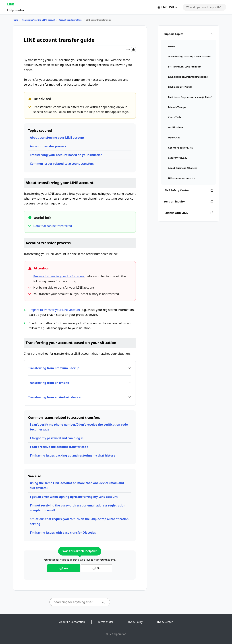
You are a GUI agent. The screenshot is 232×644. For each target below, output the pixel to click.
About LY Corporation (72, 622)
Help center (16, 10)
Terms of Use (106, 622)
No (96, 568)
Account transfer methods (71, 20)
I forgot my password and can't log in (57, 438)
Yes (64, 568)
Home (15, 20)
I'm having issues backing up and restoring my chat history (72, 455)
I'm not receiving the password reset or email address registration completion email (78, 508)
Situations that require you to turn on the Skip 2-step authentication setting (79, 521)
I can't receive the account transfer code (59, 447)
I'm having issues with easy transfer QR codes (63, 533)
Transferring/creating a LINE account (38, 20)
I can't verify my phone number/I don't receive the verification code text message (79, 427)
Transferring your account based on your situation (66, 155)
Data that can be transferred (53, 226)
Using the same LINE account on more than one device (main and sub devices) (77, 485)
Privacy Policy (134, 622)
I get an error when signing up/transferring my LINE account (74, 497)
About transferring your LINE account (57, 138)
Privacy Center (164, 622)
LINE (11, 4)
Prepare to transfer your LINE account (59, 276)
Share (131, 49)
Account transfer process (48, 146)
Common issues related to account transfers (62, 164)
